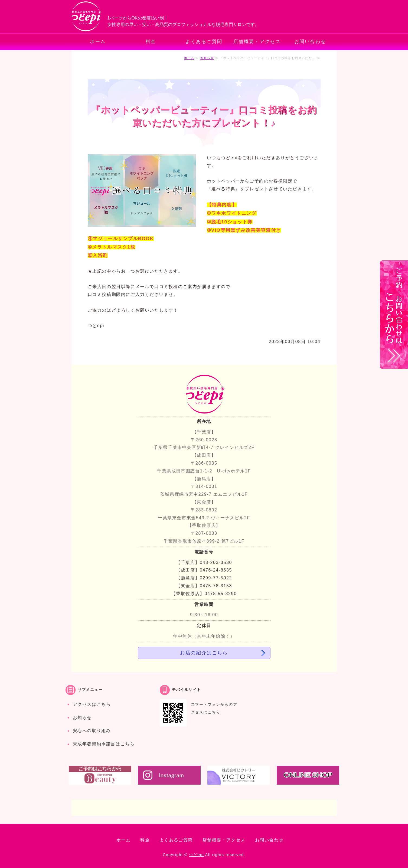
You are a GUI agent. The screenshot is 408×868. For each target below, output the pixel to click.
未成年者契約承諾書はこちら (104, 744)
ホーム (98, 42)
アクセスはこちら (92, 704)
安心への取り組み (92, 731)
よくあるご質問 (204, 42)
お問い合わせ (310, 42)
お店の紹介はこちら (204, 653)
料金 (151, 42)
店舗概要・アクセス (257, 42)
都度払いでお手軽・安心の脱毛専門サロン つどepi (87, 17)
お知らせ (207, 58)
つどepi (196, 855)
